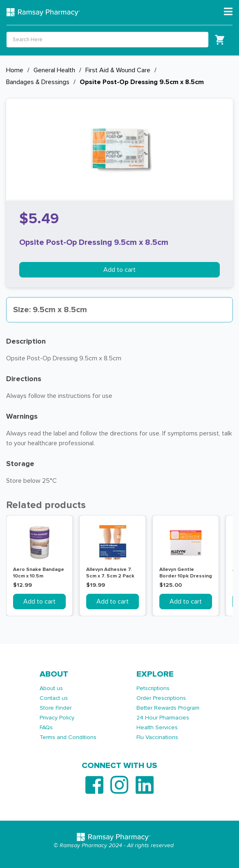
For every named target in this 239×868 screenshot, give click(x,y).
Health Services (157, 727)
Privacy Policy (57, 718)
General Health (54, 70)
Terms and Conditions (68, 737)
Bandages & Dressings (38, 82)
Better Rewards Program (168, 708)
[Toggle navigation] (228, 12)
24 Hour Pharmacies (163, 718)
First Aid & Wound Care (118, 70)
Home (15, 70)
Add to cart (119, 270)
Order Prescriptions (161, 698)
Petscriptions (153, 688)
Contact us (54, 698)
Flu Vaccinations (157, 737)
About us (51, 688)
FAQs (46, 727)
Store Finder (56, 708)
